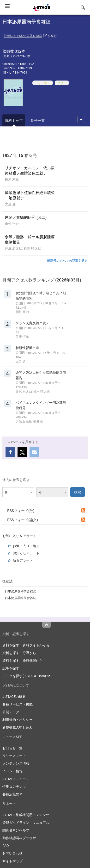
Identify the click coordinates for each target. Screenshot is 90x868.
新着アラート (23, 560)
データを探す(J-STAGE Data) (26, 676)
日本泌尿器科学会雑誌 (20, 591)
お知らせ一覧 (12, 748)
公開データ (11, 712)
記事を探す (11, 668)
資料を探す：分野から (19, 653)
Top (46, 625)
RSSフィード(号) (46, 511)
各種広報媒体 (12, 794)
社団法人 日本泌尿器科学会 (23, 36)
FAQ (6, 846)
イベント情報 (12, 771)
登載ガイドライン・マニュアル (26, 822)
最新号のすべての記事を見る (67, 261)
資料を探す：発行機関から (23, 660)
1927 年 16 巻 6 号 (20, 155)
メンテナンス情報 (16, 763)
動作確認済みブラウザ (19, 838)
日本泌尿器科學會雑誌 (20, 598)
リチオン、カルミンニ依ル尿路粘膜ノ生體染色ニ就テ (30, 170)
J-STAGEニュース (16, 779)
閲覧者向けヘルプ (16, 830)
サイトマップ (12, 861)
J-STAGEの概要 (14, 696)
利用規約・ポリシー (18, 720)
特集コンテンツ (14, 786)
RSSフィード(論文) (46, 520)
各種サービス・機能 (18, 704)
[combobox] (18, 492)
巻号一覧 (38, 120)
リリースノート (14, 756)
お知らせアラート (26, 553)
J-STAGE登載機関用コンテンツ (26, 815)
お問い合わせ (12, 853)
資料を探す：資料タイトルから (26, 645)
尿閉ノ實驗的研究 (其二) (26, 217)
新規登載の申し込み (18, 727)
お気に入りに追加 (26, 546)
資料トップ (14, 120)
